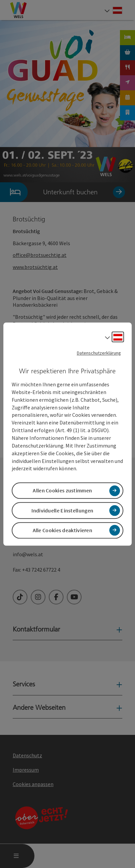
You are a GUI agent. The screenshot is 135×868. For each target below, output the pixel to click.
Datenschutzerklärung (99, 353)
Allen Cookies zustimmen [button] (62, 491)
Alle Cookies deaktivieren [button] (63, 530)
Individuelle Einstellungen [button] (62, 510)
